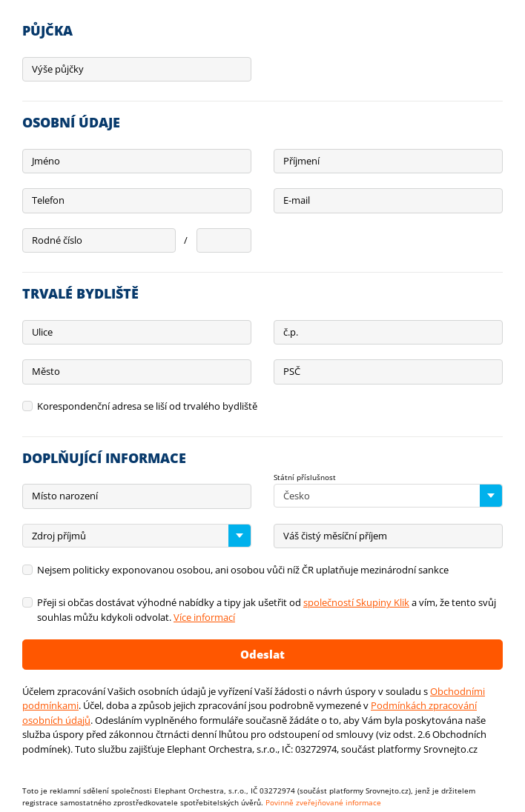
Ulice (42, 332)
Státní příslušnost (305, 477)
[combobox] (388, 496)
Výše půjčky (58, 69)
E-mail (297, 200)
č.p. (291, 332)
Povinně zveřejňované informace (323, 802)
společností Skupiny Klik (356, 602)
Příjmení (301, 161)
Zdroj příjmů (59, 536)
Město (46, 371)
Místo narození (65, 496)
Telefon (48, 200)
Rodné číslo (57, 240)
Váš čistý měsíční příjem (335, 536)
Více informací (204, 617)
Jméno (46, 161)
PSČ (292, 371)
